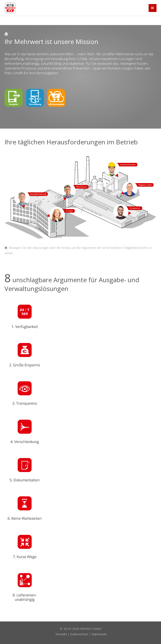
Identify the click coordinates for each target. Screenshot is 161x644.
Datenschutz (79, 634)
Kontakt (61, 634)
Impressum (99, 634)
